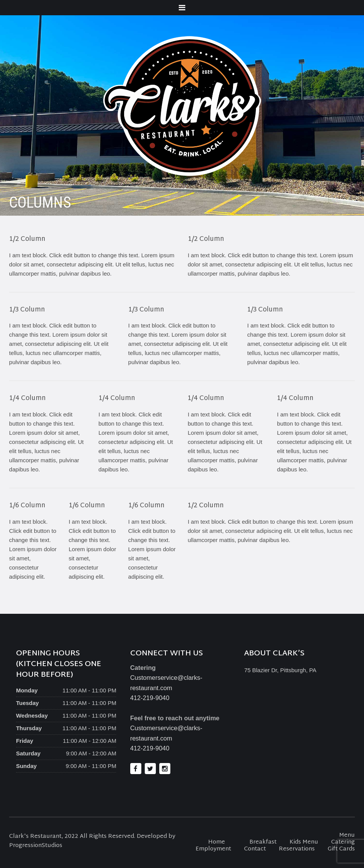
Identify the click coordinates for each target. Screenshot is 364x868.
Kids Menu (304, 842)
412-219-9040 (150, 698)
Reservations (297, 849)
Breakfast (263, 842)
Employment (213, 849)
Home (217, 842)
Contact (255, 849)
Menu (347, 835)
